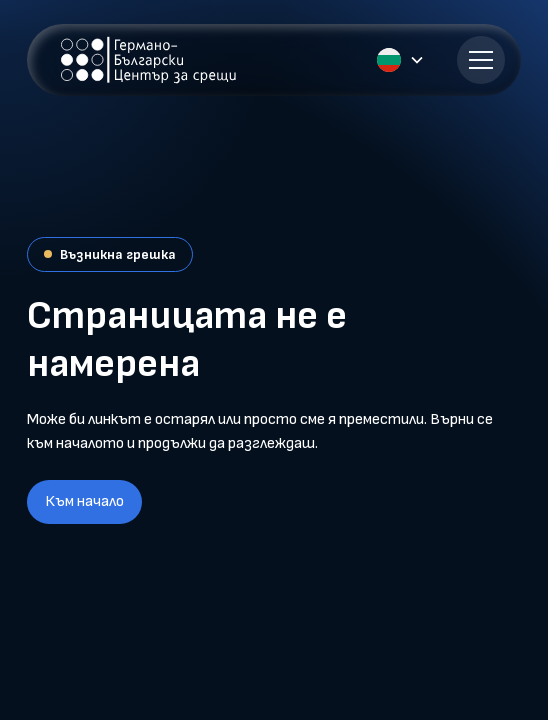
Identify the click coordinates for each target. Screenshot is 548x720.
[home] (143, 60)
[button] (417, 60)
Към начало (84, 501)
